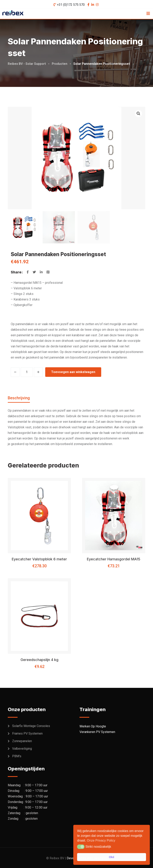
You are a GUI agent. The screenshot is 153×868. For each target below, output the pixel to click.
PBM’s (17, 756)
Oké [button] (111, 857)
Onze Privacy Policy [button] (101, 840)
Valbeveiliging (22, 749)
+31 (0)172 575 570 (71, 5)
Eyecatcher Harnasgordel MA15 (114, 559)
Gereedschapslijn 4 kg (39, 660)
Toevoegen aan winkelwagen (73, 372)
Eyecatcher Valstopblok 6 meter (39, 559)
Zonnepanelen (22, 741)
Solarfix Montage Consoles (31, 726)
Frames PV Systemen (27, 733)
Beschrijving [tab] (19, 398)
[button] (138, 114)
